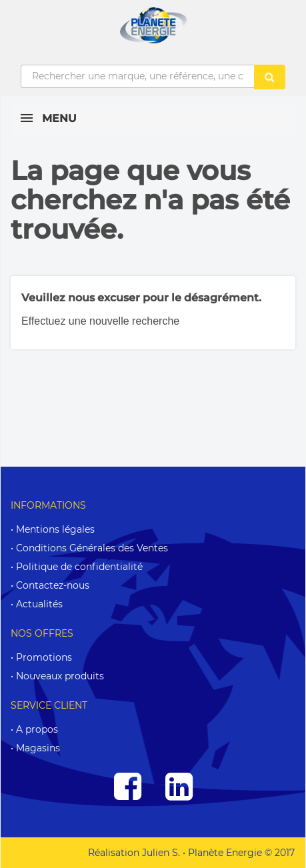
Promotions (44, 657)
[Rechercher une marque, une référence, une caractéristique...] (138, 77)
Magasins (38, 748)
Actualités (39, 604)
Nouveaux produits (60, 676)
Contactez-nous (53, 585)
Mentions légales (55, 529)
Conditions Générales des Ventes (92, 548)
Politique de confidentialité (79, 567)
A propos (37, 729)
